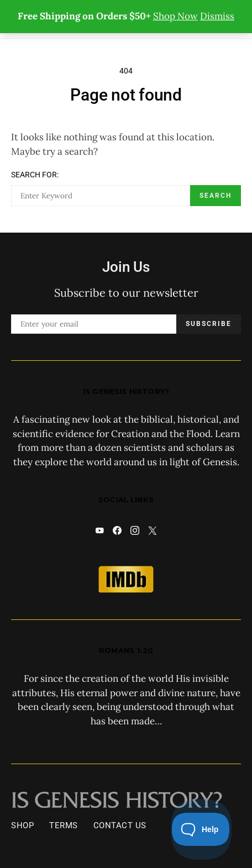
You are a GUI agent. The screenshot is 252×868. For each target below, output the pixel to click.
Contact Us (120, 825)
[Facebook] (117, 530)
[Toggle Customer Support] (201, 830)
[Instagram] (135, 530)
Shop (22, 825)
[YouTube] (99, 530)
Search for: (35, 175)
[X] (153, 530)
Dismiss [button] (217, 16)
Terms (64, 825)
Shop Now (175, 16)
